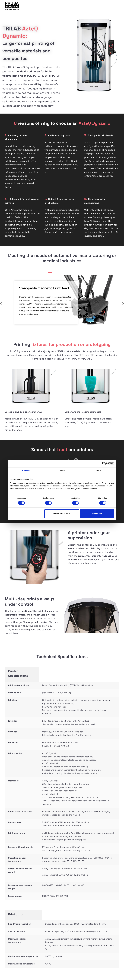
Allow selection (62, 514)
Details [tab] (62, 471)
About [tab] (98, 471)
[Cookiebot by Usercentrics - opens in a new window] (104, 464)
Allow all (97, 514)
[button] (50, 273)
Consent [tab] (26, 471)
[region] (62, 302)
